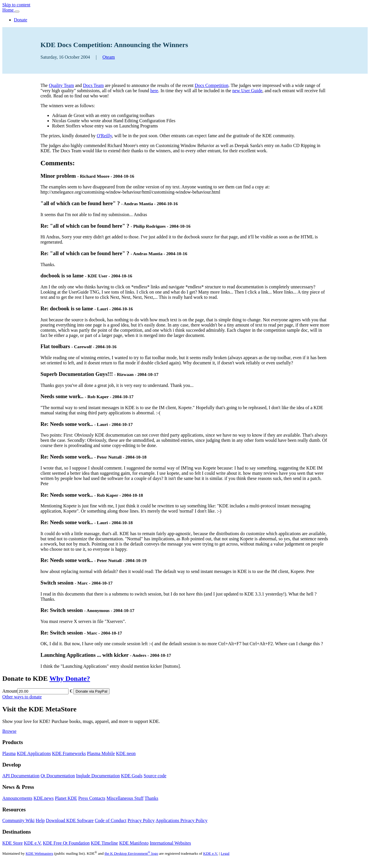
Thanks (151, 798)
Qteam (109, 57)
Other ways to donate (22, 697)
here (154, 91)
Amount (10, 691)
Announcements (17, 798)
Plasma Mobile (101, 753)
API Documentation (21, 776)
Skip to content (16, 5)
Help (40, 820)
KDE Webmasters (39, 853)
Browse (9, 731)
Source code (155, 776)
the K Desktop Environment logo (131, 853)
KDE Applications (34, 753)
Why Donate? (70, 678)
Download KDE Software (70, 820)
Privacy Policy (141, 820)
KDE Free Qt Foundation (66, 843)
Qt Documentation (58, 776)
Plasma (9, 753)
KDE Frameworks (69, 753)
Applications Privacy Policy (182, 820)
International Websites (170, 843)
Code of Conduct (111, 820)
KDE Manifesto (134, 843)
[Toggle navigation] (17, 12)
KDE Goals (132, 776)
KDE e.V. (33, 843)
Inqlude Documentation (98, 776)
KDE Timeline (104, 843)
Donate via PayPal (91, 691)
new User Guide (247, 91)
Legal (225, 853)
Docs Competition (211, 85)
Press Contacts (92, 798)
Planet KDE (66, 798)
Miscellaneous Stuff (125, 798)
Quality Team (61, 85)
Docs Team (93, 85)
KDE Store (13, 843)
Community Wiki (18, 820)
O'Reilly (104, 136)
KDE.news (44, 798)
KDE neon (126, 753)
